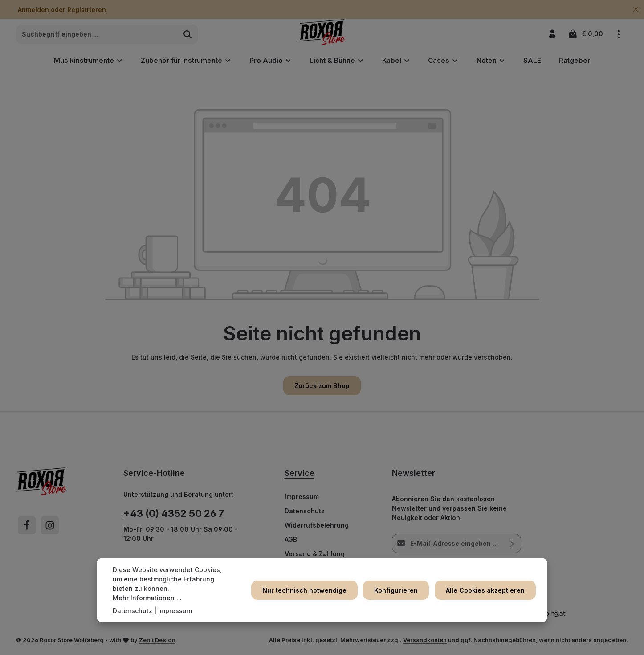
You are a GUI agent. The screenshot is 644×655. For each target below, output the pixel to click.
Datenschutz (305, 513)
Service (300, 475)
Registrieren (87, 10)
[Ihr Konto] (552, 35)
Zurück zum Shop (322, 388)
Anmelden (33, 10)
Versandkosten (425, 642)
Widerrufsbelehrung (317, 527)
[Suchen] (188, 36)
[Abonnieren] (512, 546)
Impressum (302, 499)
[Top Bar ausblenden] (636, 10)
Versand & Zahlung (315, 556)
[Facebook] (27, 528)
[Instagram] (50, 528)
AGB (291, 542)
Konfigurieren (399, 595)
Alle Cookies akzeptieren (486, 595)
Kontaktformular (203, 564)
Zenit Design (157, 642)
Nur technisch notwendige (309, 595)
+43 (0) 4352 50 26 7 (174, 516)
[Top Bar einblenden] (618, 35)
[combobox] (97, 36)
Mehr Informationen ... (174, 598)
